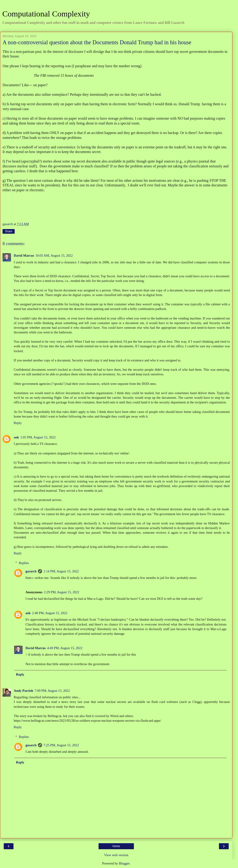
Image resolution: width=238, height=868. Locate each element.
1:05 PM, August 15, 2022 (38, 437)
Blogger (124, 863)
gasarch (31, 571)
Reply (18, 423)
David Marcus (24, 255)
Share (9, 231)
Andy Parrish (23, 691)
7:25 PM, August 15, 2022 (61, 745)
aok (16, 437)
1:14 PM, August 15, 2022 (61, 571)
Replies (24, 563)
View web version (116, 855)
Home (116, 846)
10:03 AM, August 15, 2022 (54, 255)
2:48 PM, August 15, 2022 (50, 613)
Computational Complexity (46, 14)
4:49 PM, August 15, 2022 (65, 648)
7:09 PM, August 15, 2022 (52, 691)
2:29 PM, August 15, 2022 (62, 592)
